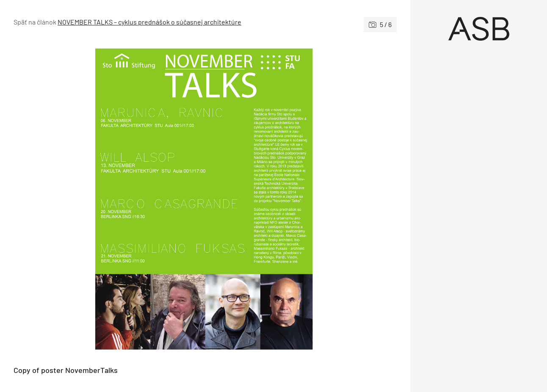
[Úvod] (479, 29)
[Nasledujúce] (301, 199)
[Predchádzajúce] (109, 199)
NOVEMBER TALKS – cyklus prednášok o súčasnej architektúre (149, 22)
